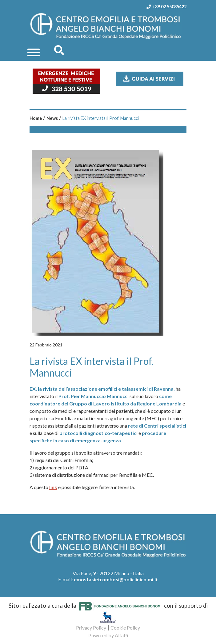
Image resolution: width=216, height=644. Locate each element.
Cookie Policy (125, 628)
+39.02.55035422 (165, 7)
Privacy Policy (91, 628)
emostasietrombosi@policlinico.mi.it (116, 579)
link (53, 487)
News (52, 118)
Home (36, 118)
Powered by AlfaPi (108, 635)
